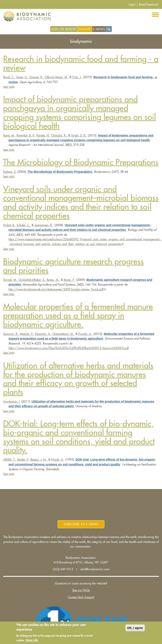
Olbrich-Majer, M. (56, 77)
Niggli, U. (57, 460)
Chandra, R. (59, 135)
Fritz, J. (77, 77)
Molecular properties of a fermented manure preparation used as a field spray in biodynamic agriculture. (78, 316)
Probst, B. (9, 225)
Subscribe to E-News (81, 524)
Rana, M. (9, 135)
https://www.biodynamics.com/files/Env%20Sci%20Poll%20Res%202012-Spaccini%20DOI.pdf (69, 348)
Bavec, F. (69, 280)
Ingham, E (9, 172)
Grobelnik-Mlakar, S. (32, 280)
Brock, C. (9, 77)
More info (32, 640)
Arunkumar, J (11, 401)
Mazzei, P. (26, 334)
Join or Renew (64, 29)
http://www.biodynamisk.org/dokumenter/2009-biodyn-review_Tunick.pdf (57, 289)
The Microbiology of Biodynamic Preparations (81, 163)
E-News (99, 29)
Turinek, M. (10, 280)
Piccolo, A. (85, 334)
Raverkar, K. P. (26, 135)
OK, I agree (135, 628)
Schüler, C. (23, 225)
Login (132, 4)
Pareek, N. (43, 135)
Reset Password (148, 4)
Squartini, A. (43, 334)
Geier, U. (22, 77)
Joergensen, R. (44, 225)
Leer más (9, 87)
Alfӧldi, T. (9, 460)
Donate (84, 29)
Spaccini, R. (11, 334)
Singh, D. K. (79, 135)
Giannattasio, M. (63, 334)
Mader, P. (23, 460)
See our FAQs (81, 590)
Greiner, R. (36, 77)
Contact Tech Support (81, 597)
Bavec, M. (53, 280)
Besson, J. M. (39, 460)
